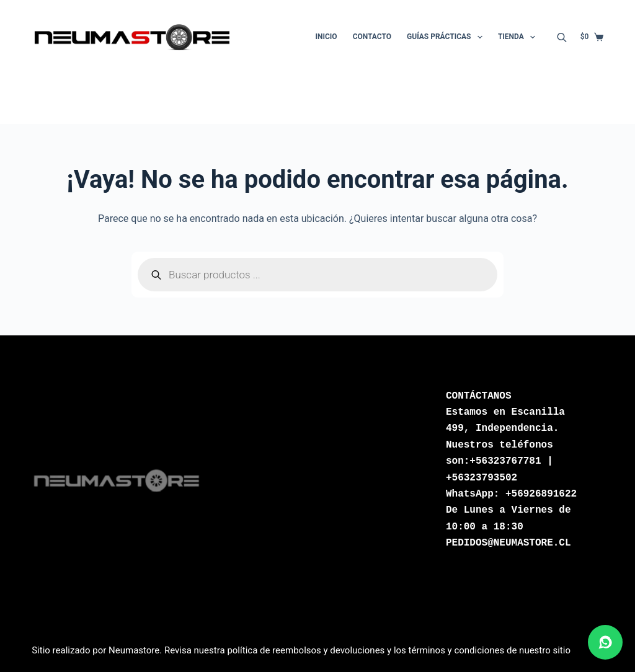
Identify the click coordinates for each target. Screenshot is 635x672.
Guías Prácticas (447, 37)
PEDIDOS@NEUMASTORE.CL (508, 543)
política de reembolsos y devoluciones (306, 650)
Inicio (326, 37)
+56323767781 (505, 461)
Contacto (372, 37)
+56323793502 (482, 478)
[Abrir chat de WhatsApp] (605, 642)
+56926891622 (541, 494)
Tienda (519, 37)
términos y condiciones (457, 650)
